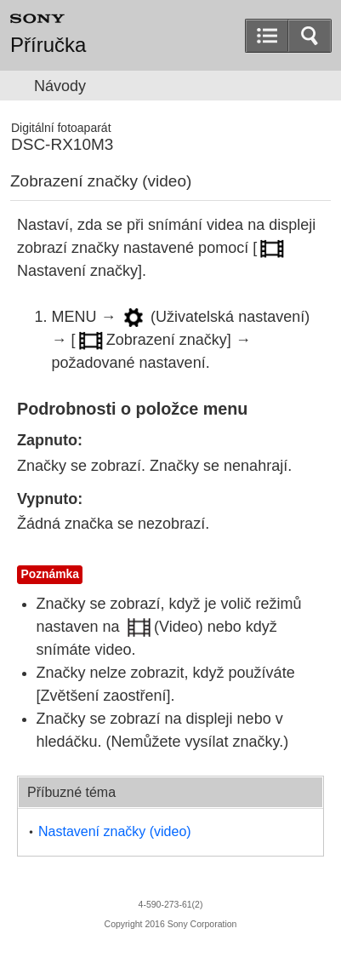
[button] (310, 36)
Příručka (48, 45)
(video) (115, 831)
